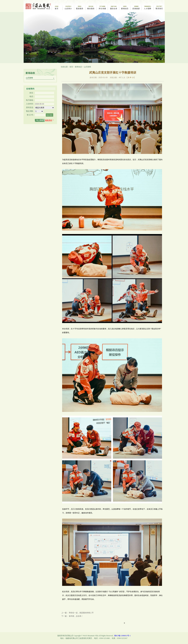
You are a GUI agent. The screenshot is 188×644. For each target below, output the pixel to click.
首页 (71, 67)
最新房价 (49, 120)
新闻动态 (78, 67)
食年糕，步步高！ (76, 616)
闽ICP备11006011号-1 (122, 636)
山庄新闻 (29, 78)
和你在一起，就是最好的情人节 (81, 613)
